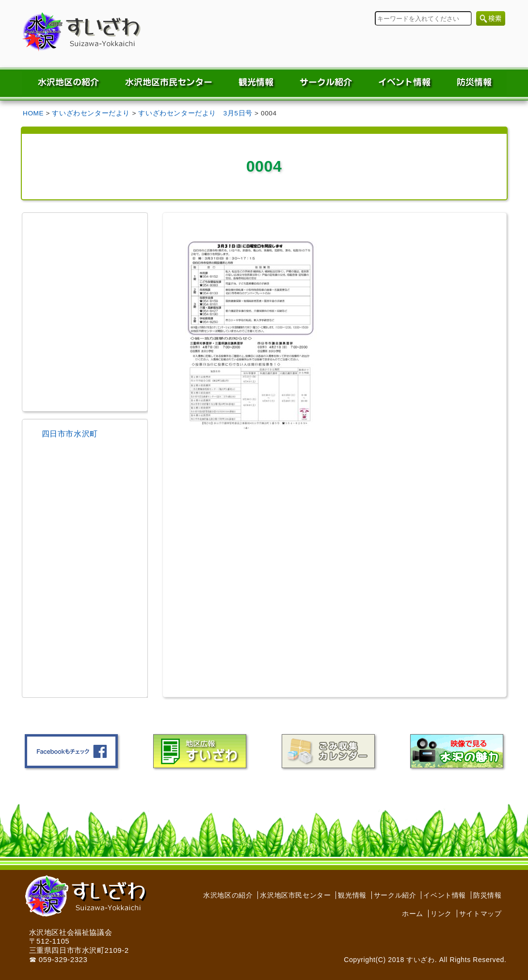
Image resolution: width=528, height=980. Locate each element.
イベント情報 (445, 895)
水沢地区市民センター (295, 895)
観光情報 (352, 895)
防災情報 (487, 895)
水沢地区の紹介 (228, 895)
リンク (441, 914)
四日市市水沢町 (70, 434)
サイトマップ (480, 914)
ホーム (413, 914)
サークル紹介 (395, 895)
